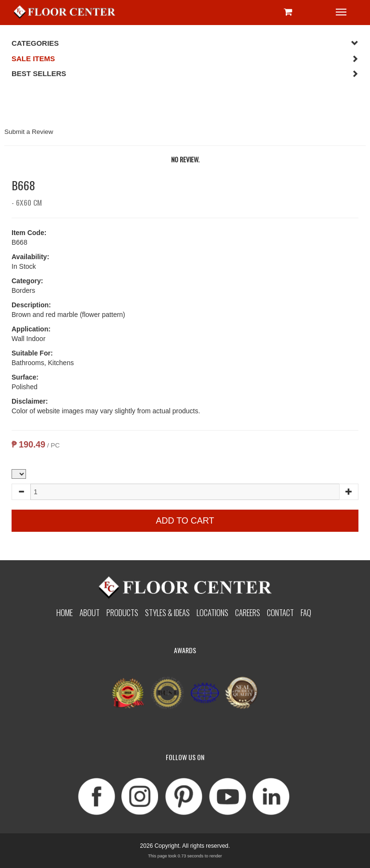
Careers (248, 612)
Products (122, 612)
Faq (306, 612)
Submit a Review (29, 132)
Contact (280, 612)
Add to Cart (185, 521)
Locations (212, 612)
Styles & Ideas (167, 612)
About (90, 612)
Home (65, 612)
